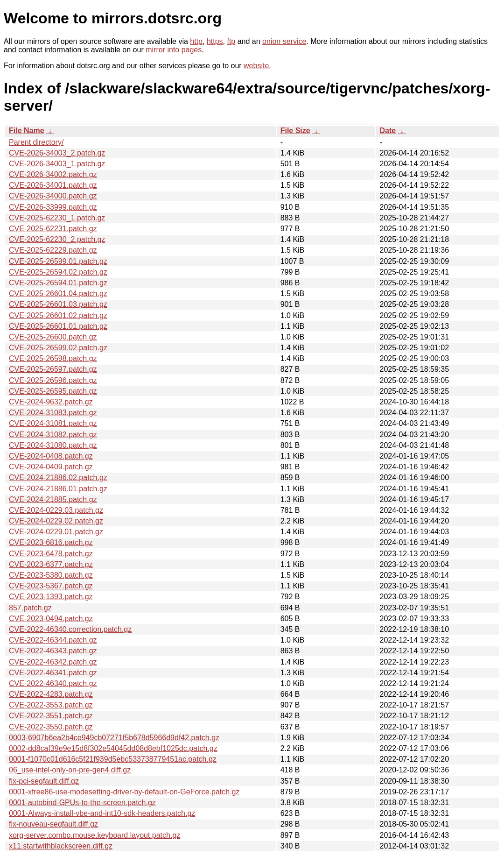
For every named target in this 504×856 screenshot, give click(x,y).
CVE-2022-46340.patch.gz (53, 683)
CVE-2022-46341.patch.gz (53, 673)
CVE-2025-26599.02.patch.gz (58, 348)
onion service (284, 41)
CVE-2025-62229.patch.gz (53, 250)
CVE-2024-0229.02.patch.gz (56, 521)
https (215, 41)
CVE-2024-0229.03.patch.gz (56, 510)
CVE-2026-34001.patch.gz (53, 185)
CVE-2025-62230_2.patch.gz (57, 239)
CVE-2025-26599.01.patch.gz (58, 261)
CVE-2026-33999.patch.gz (53, 207)
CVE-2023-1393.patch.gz (51, 597)
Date (388, 131)
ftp (231, 41)
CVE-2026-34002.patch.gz (53, 174)
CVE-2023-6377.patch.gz (51, 564)
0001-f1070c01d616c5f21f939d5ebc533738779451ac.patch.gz (113, 759)
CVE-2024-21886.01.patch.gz (58, 489)
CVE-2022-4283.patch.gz (51, 694)
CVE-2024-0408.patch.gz (51, 456)
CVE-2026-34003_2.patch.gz (57, 153)
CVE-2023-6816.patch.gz (51, 542)
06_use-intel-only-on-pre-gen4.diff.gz (70, 770)
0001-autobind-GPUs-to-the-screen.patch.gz (82, 803)
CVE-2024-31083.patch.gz (53, 413)
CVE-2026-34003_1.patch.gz (57, 164)
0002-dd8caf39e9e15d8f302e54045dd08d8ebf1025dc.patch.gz (113, 748)
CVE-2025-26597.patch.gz (53, 369)
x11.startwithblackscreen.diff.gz (61, 846)
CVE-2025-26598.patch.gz (53, 358)
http (196, 41)
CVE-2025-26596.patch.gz (53, 380)
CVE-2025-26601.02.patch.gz (58, 315)
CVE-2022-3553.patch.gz (51, 705)
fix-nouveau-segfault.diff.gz (53, 824)
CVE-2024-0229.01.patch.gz (56, 532)
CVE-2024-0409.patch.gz (51, 467)
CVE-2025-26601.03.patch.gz (58, 304)
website (256, 66)
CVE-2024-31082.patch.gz (53, 435)
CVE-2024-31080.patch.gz (53, 445)
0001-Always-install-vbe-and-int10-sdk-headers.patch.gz (102, 813)
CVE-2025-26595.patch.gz (53, 391)
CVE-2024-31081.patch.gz (53, 423)
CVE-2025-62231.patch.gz (53, 229)
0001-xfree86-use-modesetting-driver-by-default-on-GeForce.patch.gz (124, 792)
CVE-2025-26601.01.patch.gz (58, 326)
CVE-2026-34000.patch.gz (53, 196)
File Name (27, 131)
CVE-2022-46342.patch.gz (53, 662)
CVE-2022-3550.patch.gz (51, 727)
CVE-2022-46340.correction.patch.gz (70, 629)
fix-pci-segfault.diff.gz (44, 781)
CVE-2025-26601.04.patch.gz (58, 294)
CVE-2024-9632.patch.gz (51, 402)
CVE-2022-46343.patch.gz (53, 651)
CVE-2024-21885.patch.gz (53, 499)
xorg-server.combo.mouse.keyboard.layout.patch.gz (94, 835)
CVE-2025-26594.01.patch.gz (58, 283)
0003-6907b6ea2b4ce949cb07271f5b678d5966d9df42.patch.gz (114, 738)
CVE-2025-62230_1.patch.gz (57, 218)
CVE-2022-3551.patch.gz (51, 716)
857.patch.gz (30, 608)
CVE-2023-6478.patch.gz (51, 554)
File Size (295, 131)
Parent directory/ (36, 142)
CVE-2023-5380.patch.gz (51, 575)
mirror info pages (174, 50)
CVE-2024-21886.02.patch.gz (58, 478)
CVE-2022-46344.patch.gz (53, 640)
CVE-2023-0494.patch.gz (51, 619)
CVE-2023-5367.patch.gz (51, 586)
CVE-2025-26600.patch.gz (53, 337)
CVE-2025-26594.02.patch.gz (58, 272)
